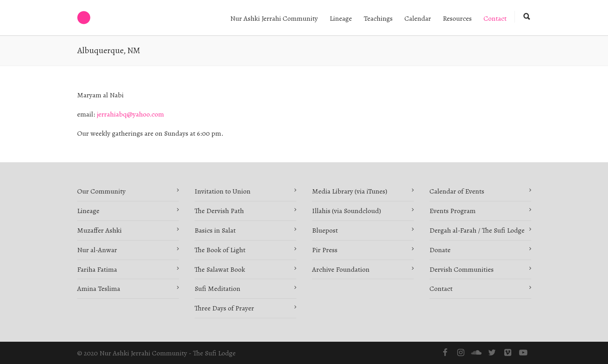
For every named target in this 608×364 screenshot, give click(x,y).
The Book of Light (220, 250)
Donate (440, 250)
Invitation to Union (223, 191)
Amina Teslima (99, 289)
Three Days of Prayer (224, 308)
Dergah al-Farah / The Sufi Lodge (477, 230)
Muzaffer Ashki (99, 230)
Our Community (101, 191)
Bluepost (325, 230)
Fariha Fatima (97, 269)
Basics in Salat (215, 230)
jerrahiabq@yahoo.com (130, 114)
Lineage (341, 18)
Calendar (418, 18)
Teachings (378, 18)
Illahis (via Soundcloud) (346, 211)
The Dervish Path (219, 211)
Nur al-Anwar (97, 250)
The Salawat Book (220, 269)
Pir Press (325, 250)
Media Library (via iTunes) (350, 191)
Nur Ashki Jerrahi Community (274, 18)
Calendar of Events (457, 191)
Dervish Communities (462, 269)
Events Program (453, 211)
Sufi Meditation (217, 289)
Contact (495, 18)
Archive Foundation (341, 269)
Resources (457, 18)
